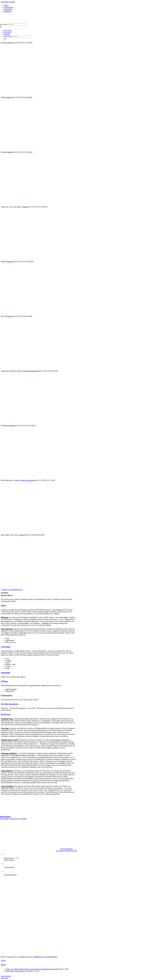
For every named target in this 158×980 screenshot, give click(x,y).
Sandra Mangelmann (30, 371)
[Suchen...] (18, 24)
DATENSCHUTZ (51, 957)
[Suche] (5, 39)
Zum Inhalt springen (8, 2)
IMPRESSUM (39, 957)
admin (10, 43)
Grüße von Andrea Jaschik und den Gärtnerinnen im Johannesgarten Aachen (32, 969)
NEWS (3, 961)
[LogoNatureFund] (66, 836)
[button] (3, 606)
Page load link (6, 976)
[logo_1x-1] (79, 22)
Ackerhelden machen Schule (15, 971)
